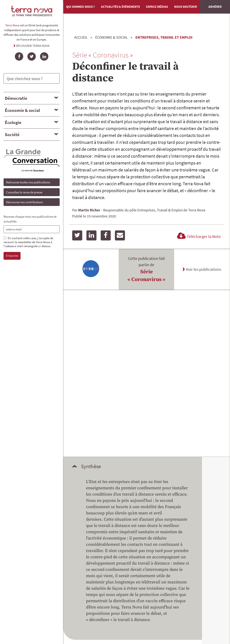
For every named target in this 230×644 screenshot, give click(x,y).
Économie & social (22, 110)
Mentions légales (167, 541)
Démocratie (16, 98)
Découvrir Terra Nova (33, 46)
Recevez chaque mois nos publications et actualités (30, 219)
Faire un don (200, 511)
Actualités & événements (120, 7)
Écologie (13, 122)
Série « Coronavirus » (146, 276)
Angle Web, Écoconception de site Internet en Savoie (115, 599)
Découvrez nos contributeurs (24, 202)
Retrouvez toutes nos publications (28, 182)
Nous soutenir (186, 7)
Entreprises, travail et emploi (164, 37)
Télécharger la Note (198, 236)
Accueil (81, 37)
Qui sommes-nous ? (80, 7)
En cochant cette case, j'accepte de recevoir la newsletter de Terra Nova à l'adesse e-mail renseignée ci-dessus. (28, 242)
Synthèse (91, 300)
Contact (160, 535)
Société (12, 135)
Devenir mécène (100, 511)
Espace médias (157, 7)
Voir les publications (203, 269)
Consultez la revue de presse (24, 192)
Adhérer (215, 7)
